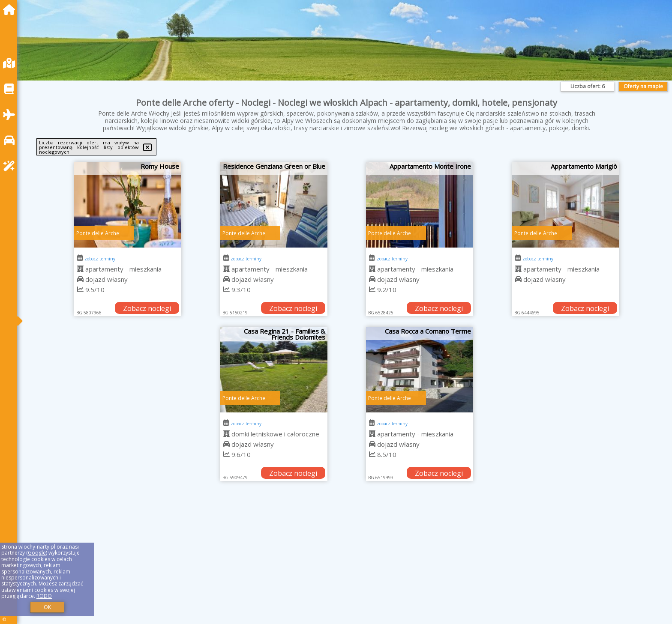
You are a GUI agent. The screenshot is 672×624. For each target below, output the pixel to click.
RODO (44, 596)
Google (37, 553)
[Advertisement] (283, 563)
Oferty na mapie (643, 86)
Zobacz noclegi (147, 308)
